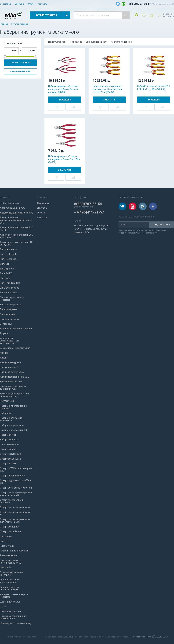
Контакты (43, 4)
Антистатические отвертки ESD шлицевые (17, 243)
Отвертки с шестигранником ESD (15, 513)
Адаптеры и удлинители (13, 208)
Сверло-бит (6, 568)
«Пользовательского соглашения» (142, 233)
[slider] (5, 57)
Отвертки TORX (8, 464)
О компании (6, 4)
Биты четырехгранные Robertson (12, 299)
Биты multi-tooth (9, 254)
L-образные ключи (10, 203)
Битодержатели (8, 249)
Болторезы (6, 324)
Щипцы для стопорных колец (15, 623)
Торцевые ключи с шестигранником (10, 588)
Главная (4, 24)
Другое (4, 333)
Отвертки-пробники (10, 531)
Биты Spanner (7, 269)
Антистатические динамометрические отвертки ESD (16, 220)
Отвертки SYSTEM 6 (11, 459)
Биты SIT (5, 264)
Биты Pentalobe (8, 259)
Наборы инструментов (12, 425)
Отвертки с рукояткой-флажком (12, 501)
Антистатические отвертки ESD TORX (17, 229)
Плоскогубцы (7, 546)
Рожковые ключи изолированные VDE (11, 561)
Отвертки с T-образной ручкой (16, 488)
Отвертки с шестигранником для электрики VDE (15, 521)
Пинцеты (5, 541)
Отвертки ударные (10, 527)
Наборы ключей (8, 435)
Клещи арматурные (10, 362)
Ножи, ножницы (8, 449)
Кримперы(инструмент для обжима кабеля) (14, 395)
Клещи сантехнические (12, 372)
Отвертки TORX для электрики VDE (16, 470)
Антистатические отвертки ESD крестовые (17, 236)
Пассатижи (6, 536)
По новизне (76, 42)
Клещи (4, 358)
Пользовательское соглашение (20, 637)
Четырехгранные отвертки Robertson (14, 596)
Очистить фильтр (20, 71)
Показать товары (20, 62)
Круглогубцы (7, 401)
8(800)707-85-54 (140, 4)
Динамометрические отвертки (16, 329)
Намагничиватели (9, 444)
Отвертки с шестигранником (15, 507)
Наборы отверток (9, 440)
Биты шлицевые (9, 309)
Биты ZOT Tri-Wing (10, 288)
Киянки (4, 353)
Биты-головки (7, 314)
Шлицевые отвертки (11, 611)
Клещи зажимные (9, 367)
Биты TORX (6, 273)
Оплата (31, 4)
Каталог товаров (20, 24)
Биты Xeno (6, 278)
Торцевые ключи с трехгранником (10, 581)
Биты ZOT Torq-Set (10, 283)
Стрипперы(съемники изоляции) (12, 574)
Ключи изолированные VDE (14, 377)
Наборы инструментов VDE (14, 430)
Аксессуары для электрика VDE (17, 213)
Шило (3, 606)
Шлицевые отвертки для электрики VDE (13, 617)
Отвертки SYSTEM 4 (11, 454)
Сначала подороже (122, 42)
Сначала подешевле (97, 42)
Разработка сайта (142, 637)
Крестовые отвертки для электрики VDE (13, 388)
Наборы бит (6, 413)
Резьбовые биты (9, 555)
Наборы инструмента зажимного (11, 419)
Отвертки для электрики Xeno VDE (16, 482)
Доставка (19, 4)
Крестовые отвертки (11, 382)
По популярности (57, 42)
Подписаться (161, 224)
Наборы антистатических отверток (13, 407)
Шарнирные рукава (10, 602)
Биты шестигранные (11, 305)
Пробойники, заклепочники (14, 551)
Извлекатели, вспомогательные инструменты (9, 341)
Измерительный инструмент (15, 348)
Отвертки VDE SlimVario (12, 476)
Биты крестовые (9, 293)
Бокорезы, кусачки (10, 319)
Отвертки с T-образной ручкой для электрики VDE (16, 494)
